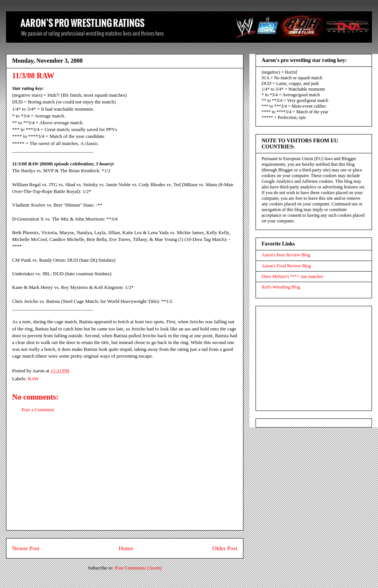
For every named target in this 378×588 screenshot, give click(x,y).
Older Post (225, 548)
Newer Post (26, 548)
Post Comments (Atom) (138, 568)
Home (126, 548)
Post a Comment (38, 410)
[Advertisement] (125, 477)
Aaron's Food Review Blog (286, 266)
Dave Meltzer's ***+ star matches (292, 276)
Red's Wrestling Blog (281, 287)
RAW (33, 379)
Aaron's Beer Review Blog (286, 255)
